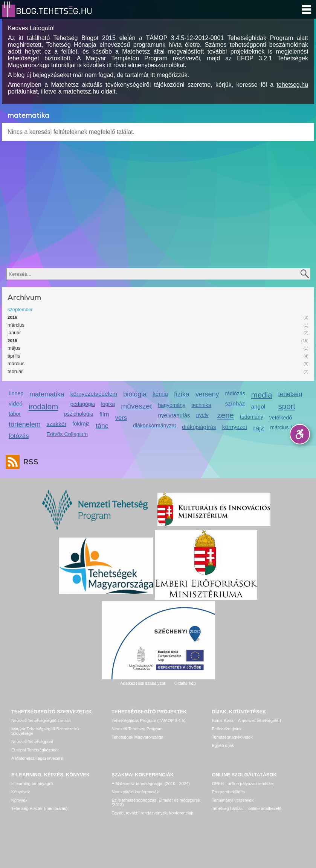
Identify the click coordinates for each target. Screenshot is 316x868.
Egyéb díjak (223, 745)
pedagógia (83, 404)
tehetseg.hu (292, 85)
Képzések (21, 792)
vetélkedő (281, 418)
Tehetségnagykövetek (232, 737)
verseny (207, 394)
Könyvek (19, 800)
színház (235, 403)
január (14, 333)
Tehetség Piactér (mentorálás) (39, 808)
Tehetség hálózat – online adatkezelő (247, 808)
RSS (29, 462)
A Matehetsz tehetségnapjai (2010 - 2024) (151, 784)
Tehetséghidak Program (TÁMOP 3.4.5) (148, 721)
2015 (12, 341)
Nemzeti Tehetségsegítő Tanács (41, 721)
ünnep (16, 393)
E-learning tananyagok (32, 784)
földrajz (81, 424)
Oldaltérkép (185, 683)
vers (121, 418)
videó (16, 403)
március (16, 325)
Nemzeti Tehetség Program (137, 729)
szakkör (57, 424)
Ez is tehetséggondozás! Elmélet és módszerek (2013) (156, 802)
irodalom (44, 406)
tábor (15, 414)
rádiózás (235, 393)
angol (258, 406)
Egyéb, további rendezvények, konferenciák (152, 813)
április (14, 356)
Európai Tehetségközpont (35, 750)
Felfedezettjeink (227, 729)
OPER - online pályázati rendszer (243, 784)
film (104, 414)
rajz (259, 428)
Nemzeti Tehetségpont (32, 742)
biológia (135, 394)
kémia (160, 394)
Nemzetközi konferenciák (135, 792)
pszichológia (79, 414)
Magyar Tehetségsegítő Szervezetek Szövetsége (45, 731)
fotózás (19, 436)
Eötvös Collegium (67, 434)
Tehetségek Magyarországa (137, 737)
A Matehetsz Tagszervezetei (37, 758)
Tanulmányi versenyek (233, 800)
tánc (102, 426)
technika (201, 405)
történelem (25, 424)
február (15, 371)
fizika (182, 394)
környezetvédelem (94, 394)
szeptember (20, 310)
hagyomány (172, 405)
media (262, 395)
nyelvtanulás (174, 415)
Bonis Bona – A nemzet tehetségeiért (247, 721)
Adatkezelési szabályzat (143, 683)
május (14, 348)
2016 (12, 317)
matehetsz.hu (81, 91)
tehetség (290, 394)
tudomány (252, 417)
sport (287, 406)
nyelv (202, 415)
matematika (47, 394)
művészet (136, 406)
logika (108, 404)
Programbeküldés (229, 792)
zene (226, 415)
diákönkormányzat (154, 426)
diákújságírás (199, 427)
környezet (235, 427)
